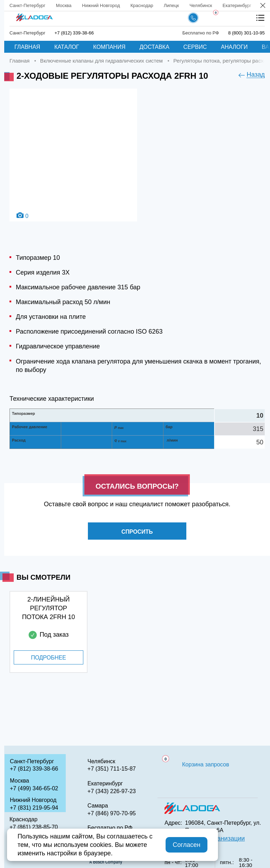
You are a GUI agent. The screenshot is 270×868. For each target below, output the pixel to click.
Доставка (155, 47)
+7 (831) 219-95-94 (34, 808)
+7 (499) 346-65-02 (34, 788)
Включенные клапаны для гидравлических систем (101, 61)
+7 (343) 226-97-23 (112, 791)
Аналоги (234, 47)
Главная (27, 47)
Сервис (195, 47)
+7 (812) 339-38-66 (74, 33)
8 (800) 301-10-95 (246, 33)
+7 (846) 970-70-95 (112, 813)
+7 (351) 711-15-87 (112, 769)
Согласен (187, 845)
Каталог (67, 47)
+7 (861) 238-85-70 (34, 827)
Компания (109, 47)
